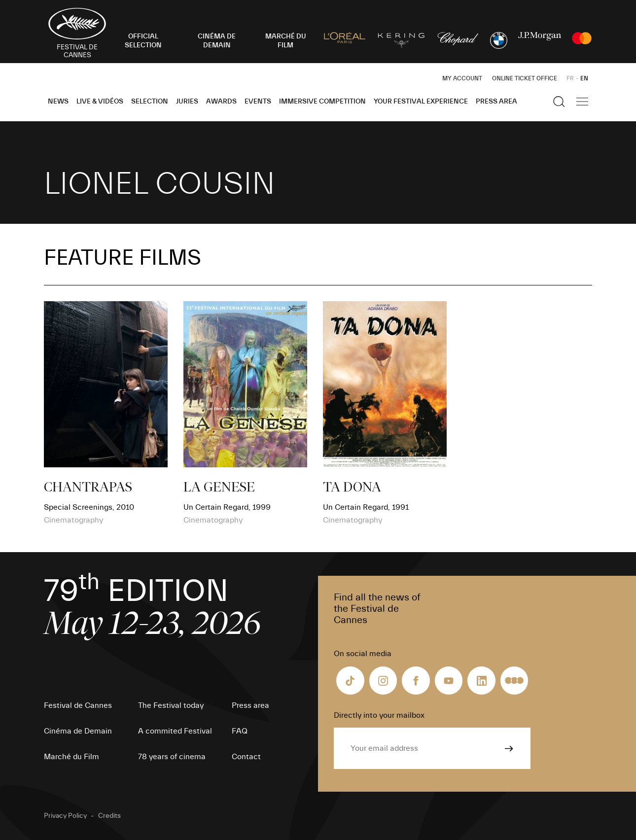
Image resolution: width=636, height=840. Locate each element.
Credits (109, 816)
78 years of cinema (172, 757)
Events (258, 102)
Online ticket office (525, 78)
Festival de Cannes (78, 705)
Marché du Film (71, 757)
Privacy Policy (65, 816)
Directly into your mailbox (379, 715)
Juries (187, 102)
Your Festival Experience (421, 102)
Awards (221, 102)
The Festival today (171, 705)
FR (570, 78)
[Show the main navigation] (582, 102)
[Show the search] (559, 102)
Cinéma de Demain (78, 731)
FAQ (240, 731)
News (58, 102)
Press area (496, 102)
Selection (150, 102)
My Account (462, 78)
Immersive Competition (322, 102)
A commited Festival (175, 731)
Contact (246, 757)
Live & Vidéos (100, 102)
